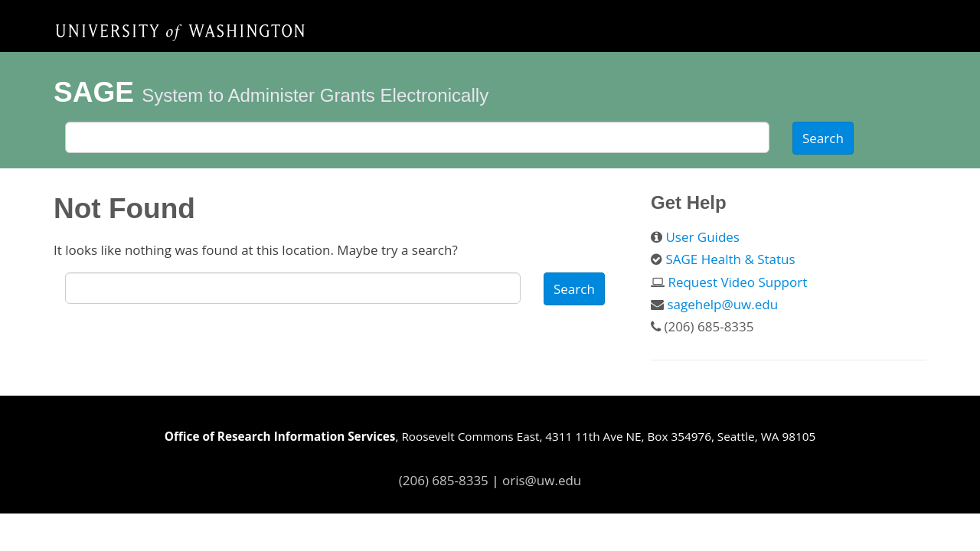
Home (180, 31)
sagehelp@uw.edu (722, 304)
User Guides (702, 237)
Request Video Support (737, 282)
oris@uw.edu (542, 480)
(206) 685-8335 (444, 480)
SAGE (94, 92)
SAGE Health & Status (730, 259)
